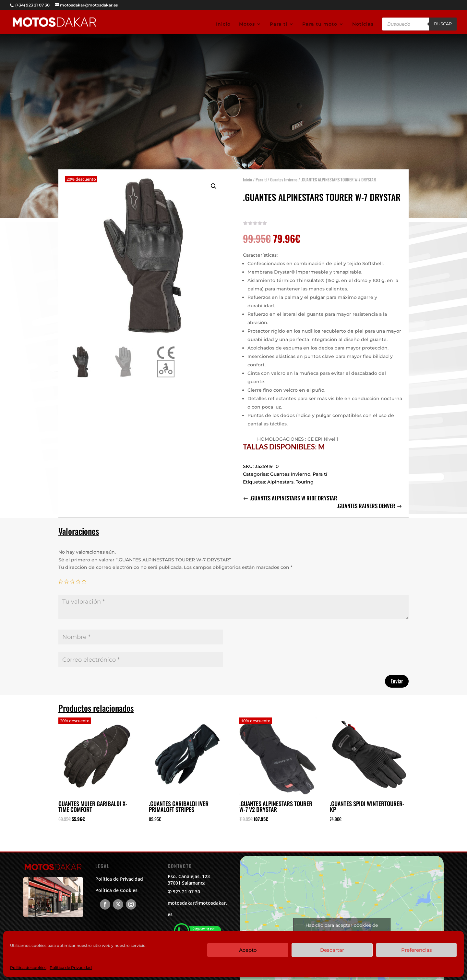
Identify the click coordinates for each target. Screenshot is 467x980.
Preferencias (417, 950)
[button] (214, 182)
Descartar (332, 950)
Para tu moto (320, 24)
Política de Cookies (116, 890)
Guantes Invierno (284, 175)
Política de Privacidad (71, 968)
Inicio (223, 24)
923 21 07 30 (186, 892)
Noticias (363, 24)
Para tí (279, 24)
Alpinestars (280, 477)
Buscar (443, 24)
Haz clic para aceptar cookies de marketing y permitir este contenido (342, 929)
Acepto (248, 950)
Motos (247, 24)
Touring (305, 477)
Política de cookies (28, 968)
